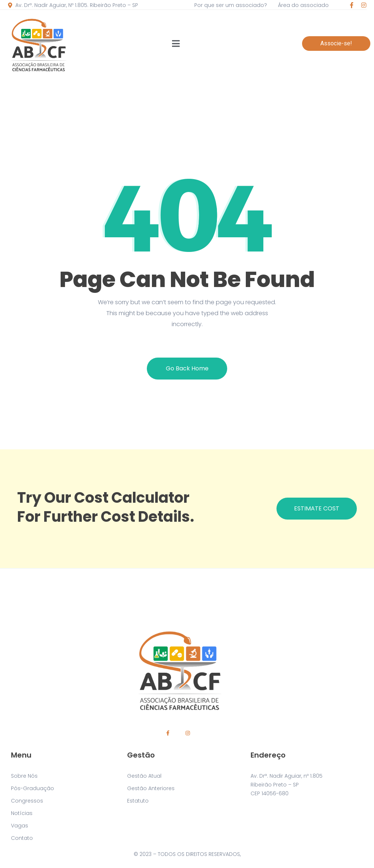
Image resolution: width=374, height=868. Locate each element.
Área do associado (303, 5)
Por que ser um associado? (231, 5)
